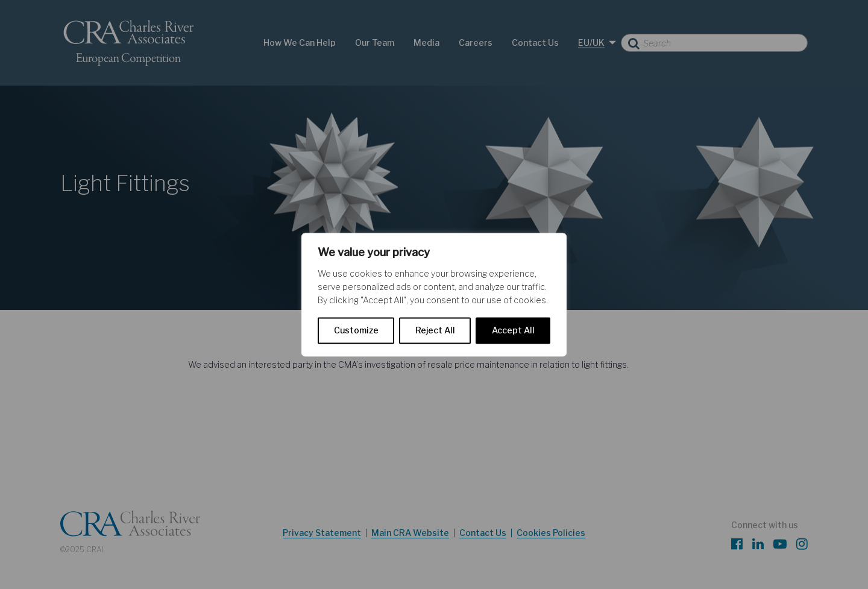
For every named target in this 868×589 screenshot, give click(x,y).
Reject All (435, 330)
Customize (356, 330)
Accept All (513, 330)
